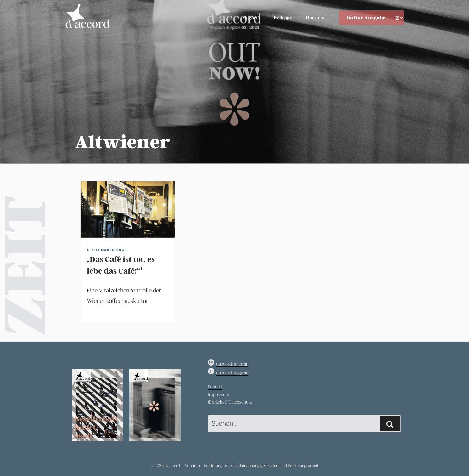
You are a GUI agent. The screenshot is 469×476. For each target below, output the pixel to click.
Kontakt (215, 387)
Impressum (219, 395)
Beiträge (283, 18)
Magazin (251, 18)
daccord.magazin (232, 364)
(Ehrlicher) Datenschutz (230, 402)
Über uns (316, 18)
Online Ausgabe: (367, 18)
